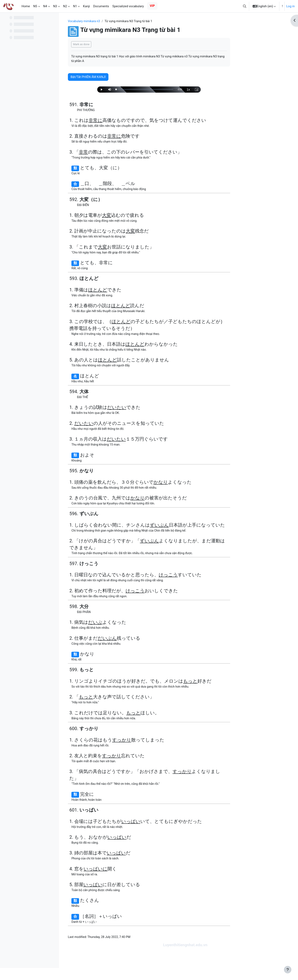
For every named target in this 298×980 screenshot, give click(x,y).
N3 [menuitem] (55, 6)
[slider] (171, 90)
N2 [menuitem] (65, 6)
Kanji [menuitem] (86, 6)
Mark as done (108, 44)
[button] (245, 6)
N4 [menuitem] (45, 6)
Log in (290, 6)
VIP (152, 6)
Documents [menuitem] (101, 6)
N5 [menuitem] (35, 6)
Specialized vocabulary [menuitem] (128, 6)
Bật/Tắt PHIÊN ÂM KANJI (114, 78)
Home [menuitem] (26, 6)
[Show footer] (288, 970)
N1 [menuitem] (75, 6)
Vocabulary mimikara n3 (111, 21)
